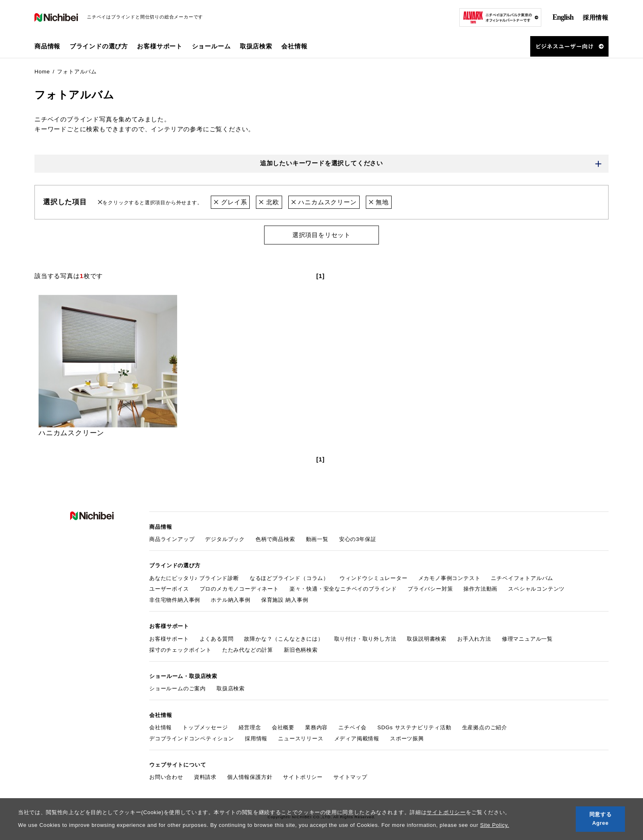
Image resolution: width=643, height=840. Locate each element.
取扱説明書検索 (427, 638)
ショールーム (211, 46)
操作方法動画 (480, 588)
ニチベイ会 (352, 726)
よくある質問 (217, 638)
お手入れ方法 (474, 638)
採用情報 (596, 17)
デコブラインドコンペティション (192, 737)
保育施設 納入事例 (285, 599)
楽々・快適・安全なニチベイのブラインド (343, 588)
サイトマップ (350, 776)
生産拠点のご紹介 (485, 726)
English (563, 17)
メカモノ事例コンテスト (449, 577)
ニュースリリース (301, 737)
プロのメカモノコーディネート (239, 588)
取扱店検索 (256, 46)
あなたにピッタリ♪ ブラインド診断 (194, 577)
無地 (379, 202)
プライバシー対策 (430, 588)
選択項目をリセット (321, 235)
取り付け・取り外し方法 (365, 638)
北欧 (269, 202)
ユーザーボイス (169, 588)
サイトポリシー (446, 812)
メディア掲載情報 (357, 737)
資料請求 (205, 776)
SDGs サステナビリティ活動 (414, 726)
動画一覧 (317, 539)
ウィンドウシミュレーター (374, 577)
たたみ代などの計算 (248, 649)
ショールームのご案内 (178, 688)
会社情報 (161, 726)
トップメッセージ (205, 726)
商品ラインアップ (172, 539)
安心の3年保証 (358, 539)
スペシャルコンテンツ (536, 588)
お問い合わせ (166, 776)
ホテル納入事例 (231, 599)
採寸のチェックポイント (180, 649)
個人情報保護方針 (250, 776)
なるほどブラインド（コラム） (289, 577)
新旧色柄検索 (301, 649)
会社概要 (283, 726)
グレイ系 (230, 202)
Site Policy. (495, 825)
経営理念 (250, 726)
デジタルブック (225, 539)
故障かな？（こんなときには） (284, 638)
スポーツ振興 (407, 737)
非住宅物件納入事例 (175, 599)
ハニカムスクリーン (324, 202)
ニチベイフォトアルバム (522, 577)
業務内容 (316, 726)
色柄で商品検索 (275, 539)
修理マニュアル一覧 (527, 638)
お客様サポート (169, 638)
